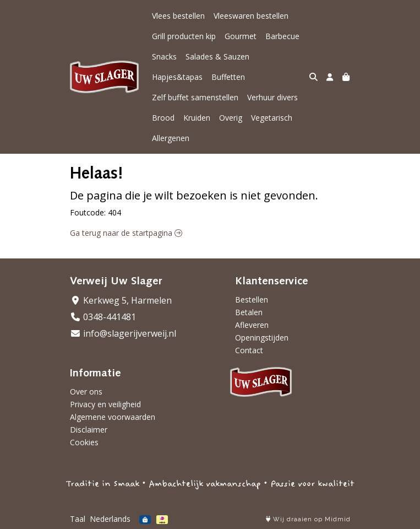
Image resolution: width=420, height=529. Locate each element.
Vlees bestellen (178, 16)
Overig (231, 118)
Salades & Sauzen (217, 56)
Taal (78, 519)
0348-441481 (103, 317)
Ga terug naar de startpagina (126, 233)
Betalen (249, 312)
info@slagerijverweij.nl (123, 333)
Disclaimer (89, 430)
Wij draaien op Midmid (308, 519)
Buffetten (228, 77)
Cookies (84, 442)
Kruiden (197, 118)
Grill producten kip (184, 36)
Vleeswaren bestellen (251, 16)
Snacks (164, 56)
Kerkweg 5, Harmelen (121, 300)
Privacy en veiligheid (105, 404)
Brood (163, 118)
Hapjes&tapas (177, 77)
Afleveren (252, 325)
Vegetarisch (272, 118)
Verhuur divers (272, 97)
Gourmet (241, 36)
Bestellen (252, 299)
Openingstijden (262, 338)
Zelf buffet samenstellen (195, 97)
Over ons (86, 392)
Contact (249, 350)
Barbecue (282, 36)
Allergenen (171, 138)
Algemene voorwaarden (113, 417)
